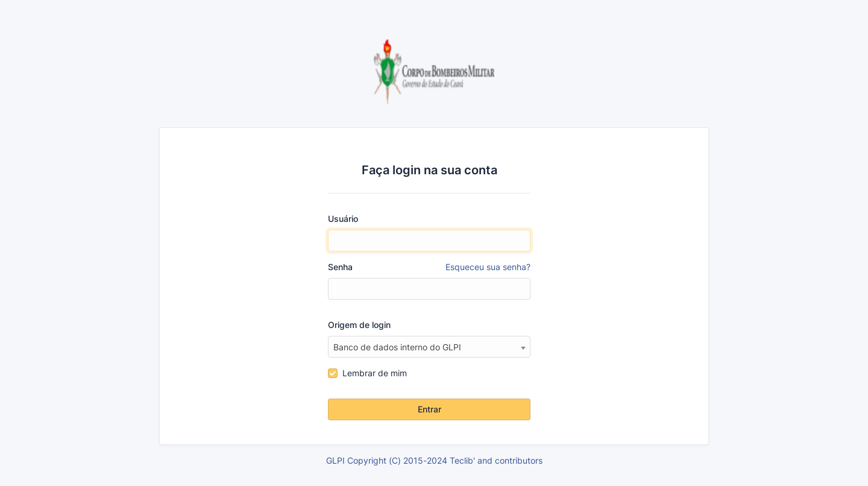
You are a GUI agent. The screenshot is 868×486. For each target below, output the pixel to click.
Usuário (343, 219)
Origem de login (359, 325)
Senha (429, 267)
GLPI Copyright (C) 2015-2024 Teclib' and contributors (434, 460)
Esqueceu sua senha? (488, 267)
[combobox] (429, 347)
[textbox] (429, 347)
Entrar (429, 409)
